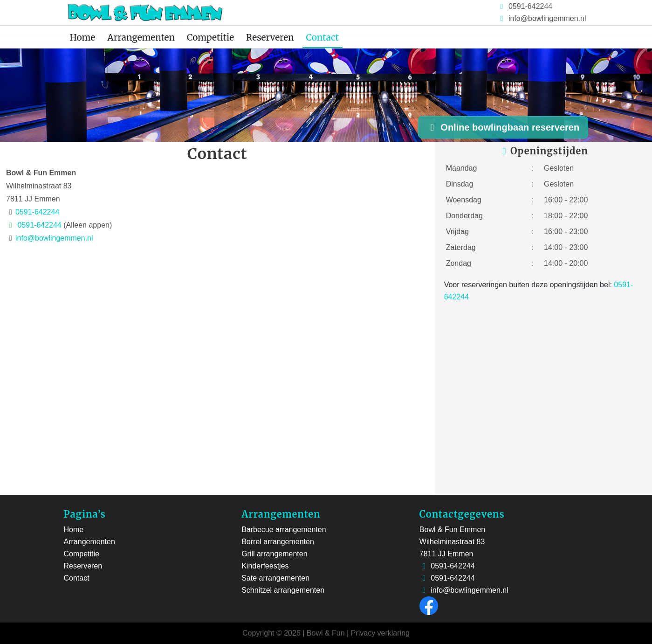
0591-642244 (530, 6)
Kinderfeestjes (265, 566)
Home (83, 37)
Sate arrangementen (275, 578)
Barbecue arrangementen (284, 530)
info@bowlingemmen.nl (547, 18)
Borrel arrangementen (278, 542)
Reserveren (270, 37)
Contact (323, 37)
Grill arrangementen (274, 554)
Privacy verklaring (380, 633)
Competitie (210, 37)
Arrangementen (141, 37)
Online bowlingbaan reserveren (503, 127)
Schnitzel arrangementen (283, 590)
